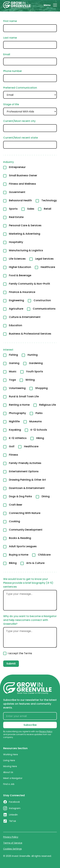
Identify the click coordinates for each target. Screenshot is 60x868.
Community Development (26, 530)
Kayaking (15, 430)
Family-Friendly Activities (25, 463)
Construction (42, 300)
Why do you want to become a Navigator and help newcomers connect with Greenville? (30, 620)
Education (16, 325)
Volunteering (17, 388)
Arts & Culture (35, 563)
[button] (50, 5)
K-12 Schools (39, 430)
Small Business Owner (23, 175)
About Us (8, 772)
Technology (49, 200)
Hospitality (16, 242)
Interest (8, 350)
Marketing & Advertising (25, 234)
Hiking (40, 438)
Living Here (9, 760)
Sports (13, 209)
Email (7, 54)
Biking (13, 563)
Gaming (14, 363)
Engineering (16, 300)
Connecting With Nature (25, 513)
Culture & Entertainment (25, 317)
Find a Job (9, 784)
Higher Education (20, 267)
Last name (10, 38)
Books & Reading (20, 538)
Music (13, 371)
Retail (48, 209)
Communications (44, 309)
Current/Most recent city (19, 121)
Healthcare (48, 267)
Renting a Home (19, 405)
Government (17, 192)
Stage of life (11, 104)
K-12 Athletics (18, 438)
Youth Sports (35, 371)
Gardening (36, 363)
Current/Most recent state (20, 138)
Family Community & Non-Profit (30, 284)
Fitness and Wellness (22, 184)
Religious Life (48, 405)
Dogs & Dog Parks (20, 496)
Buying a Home (19, 555)
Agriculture (16, 309)
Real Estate (16, 217)
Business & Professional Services (30, 334)
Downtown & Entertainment (27, 488)
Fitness (14, 455)
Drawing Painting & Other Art (27, 480)
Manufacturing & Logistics (26, 250)
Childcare (44, 555)
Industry (8, 162)
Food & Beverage (20, 275)
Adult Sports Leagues (23, 546)
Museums (36, 421)
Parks (39, 413)
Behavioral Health (20, 200)
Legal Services (44, 259)
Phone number (13, 71)
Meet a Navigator (13, 778)
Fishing (13, 355)
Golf (12, 446)
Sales (31, 209)
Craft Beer (16, 505)
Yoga (12, 380)
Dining (46, 496)
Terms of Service (13, 843)
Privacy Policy (11, 837)
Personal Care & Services (25, 225)
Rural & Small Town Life (24, 396)
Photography (17, 413)
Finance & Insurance (22, 292)
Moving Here (10, 766)
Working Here (11, 754)
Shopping (41, 388)
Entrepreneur (17, 167)
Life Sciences (17, 259)
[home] (17, 5)
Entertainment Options (24, 471)
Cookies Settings (12, 849)
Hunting (33, 355)
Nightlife (14, 421)
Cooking (14, 521)
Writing (30, 380)
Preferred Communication (20, 88)
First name (10, 21)
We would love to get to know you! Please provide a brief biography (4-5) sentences (28, 583)
